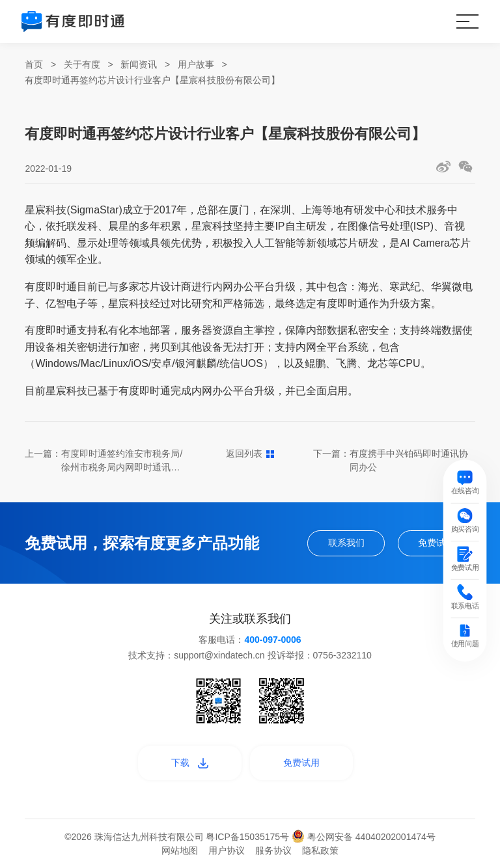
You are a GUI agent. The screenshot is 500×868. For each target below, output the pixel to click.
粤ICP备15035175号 (249, 837)
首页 (34, 64)
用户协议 (227, 850)
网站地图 (180, 850)
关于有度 (82, 64)
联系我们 (346, 543)
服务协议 (273, 850)
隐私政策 (320, 850)
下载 (190, 763)
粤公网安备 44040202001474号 (364, 837)
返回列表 (250, 454)
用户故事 (196, 64)
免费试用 (436, 543)
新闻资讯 (139, 64)
